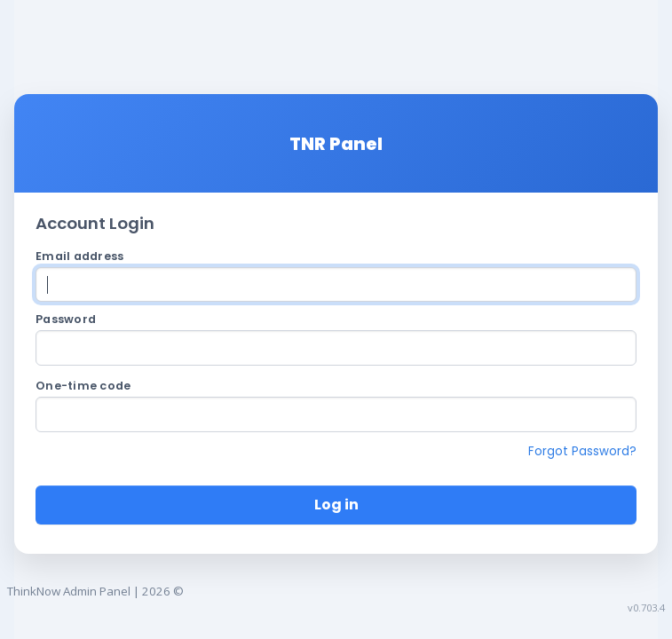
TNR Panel (336, 144)
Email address (79, 256)
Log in (336, 505)
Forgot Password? (582, 451)
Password (66, 319)
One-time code (83, 386)
